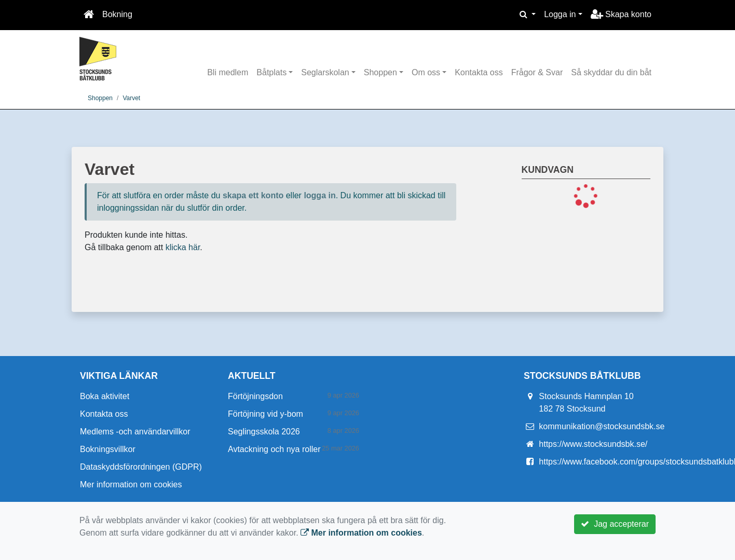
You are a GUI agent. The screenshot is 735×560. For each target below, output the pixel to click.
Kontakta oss (479, 72)
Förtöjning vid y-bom (266, 414)
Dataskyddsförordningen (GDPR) (141, 467)
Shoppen (380, 72)
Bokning (117, 14)
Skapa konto (621, 14)
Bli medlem (228, 72)
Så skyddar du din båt (611, 72)
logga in (319, 195)
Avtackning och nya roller (274, 449)
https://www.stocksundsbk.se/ (593, 444)
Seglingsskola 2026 (264, 432)
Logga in (560, 14)
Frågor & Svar (537, 72)
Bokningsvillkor (108, 449)
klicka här (183, 247)
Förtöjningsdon (255, 396)
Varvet (131, 98)
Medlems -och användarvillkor (135, 432)
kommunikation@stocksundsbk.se (602, 426)
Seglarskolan (325, 72)
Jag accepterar (615, 524)
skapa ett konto (253, 195)
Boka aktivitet (105, 396)
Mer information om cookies (131, 484)
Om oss (426, 72)
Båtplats (271, 72)
